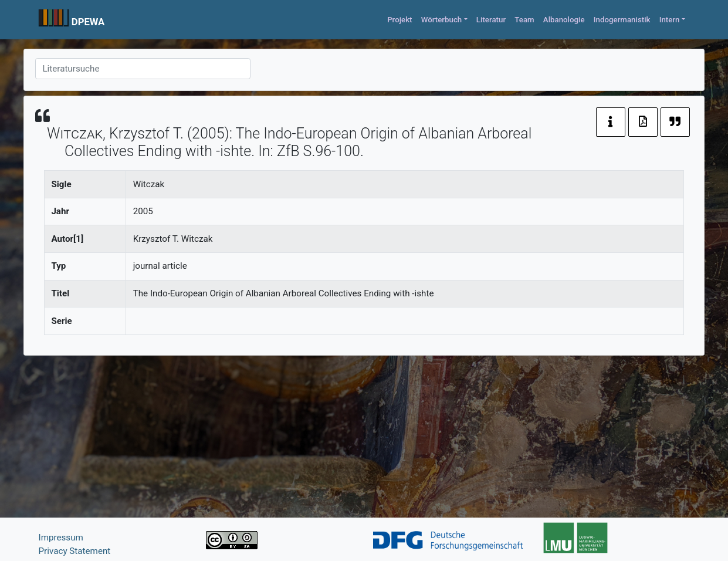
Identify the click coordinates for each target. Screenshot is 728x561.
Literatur (491, 20)
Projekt (399, 20)
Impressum (61, 538)
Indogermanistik (622, 20)
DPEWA (88, 22)
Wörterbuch (442, 20)
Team (524, 20)
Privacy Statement (75, 551)
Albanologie (564, 20)
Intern (670, 20)
